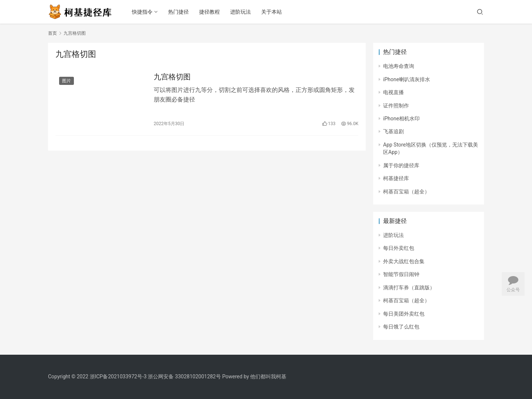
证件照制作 (396, 106)
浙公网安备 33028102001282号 (184, 376)
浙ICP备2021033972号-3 (118, 376)
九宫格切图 (172, 77)
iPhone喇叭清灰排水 (407, 79)
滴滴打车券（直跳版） (409, 288)
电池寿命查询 (399, 66)
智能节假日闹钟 (401, 274)
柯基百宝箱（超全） (406, 192)
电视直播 (393, 92)
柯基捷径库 (396, 178)
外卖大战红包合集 (404, 261)
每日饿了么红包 (401, 327)
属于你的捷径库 (401, 165)
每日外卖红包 (399, 248)
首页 (52, 33)
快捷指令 (142, 12)
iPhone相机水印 (401, 118)
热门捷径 (178, 12)
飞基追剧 (393, 131)
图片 (66, 81)
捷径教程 (209, 12)
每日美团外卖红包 (404, 314)
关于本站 (272, 12)
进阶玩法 (241, 12)
